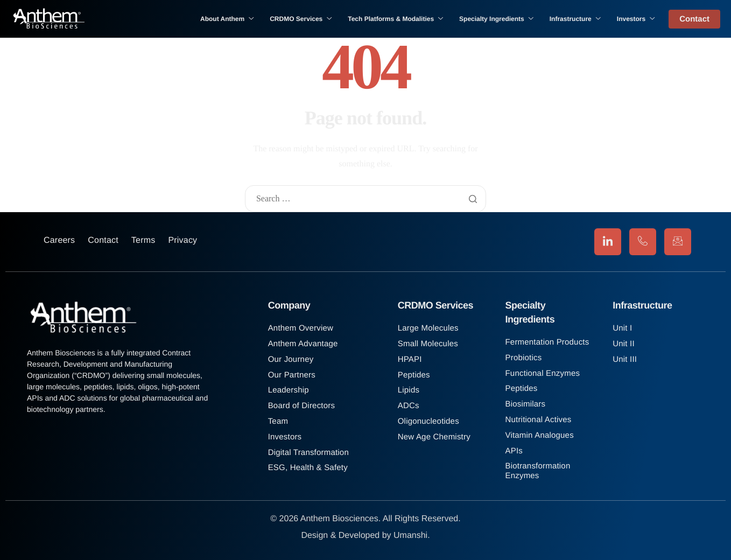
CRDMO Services (301, 19)
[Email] (678, 242)
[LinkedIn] (608, 242)
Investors (636, 19)
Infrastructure (575, 19)
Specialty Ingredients (496, 19)
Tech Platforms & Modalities (395, 19)
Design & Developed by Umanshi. (365, 535)
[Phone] (643, 242)
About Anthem (227, 19)
